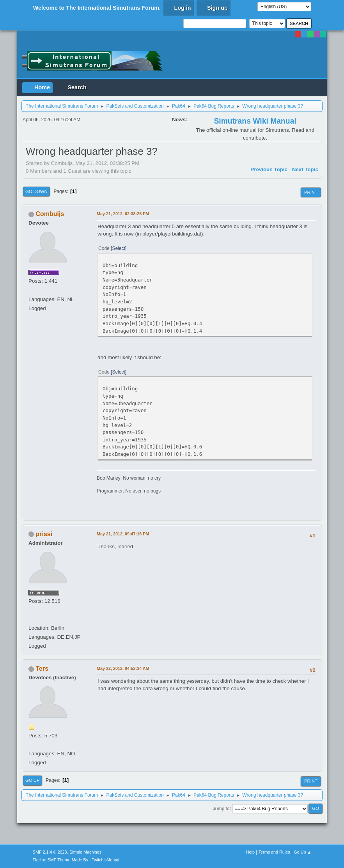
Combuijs (50, 214)
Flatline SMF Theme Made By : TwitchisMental (76, 860)
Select (118, 248)
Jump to (221, 808)
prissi (44, 534)
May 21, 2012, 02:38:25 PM (123, 214)
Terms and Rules (274, 852)
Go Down (36, 191)
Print (311, 192)
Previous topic (269, 169)
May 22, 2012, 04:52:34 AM (123, 668)
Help (250, 852)
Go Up (33, 780)
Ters (42, 669)
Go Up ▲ (302, 852)
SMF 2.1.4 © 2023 (50, 852)
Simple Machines (85, 852)
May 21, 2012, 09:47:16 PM (123, 534)
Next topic (305, 169)
